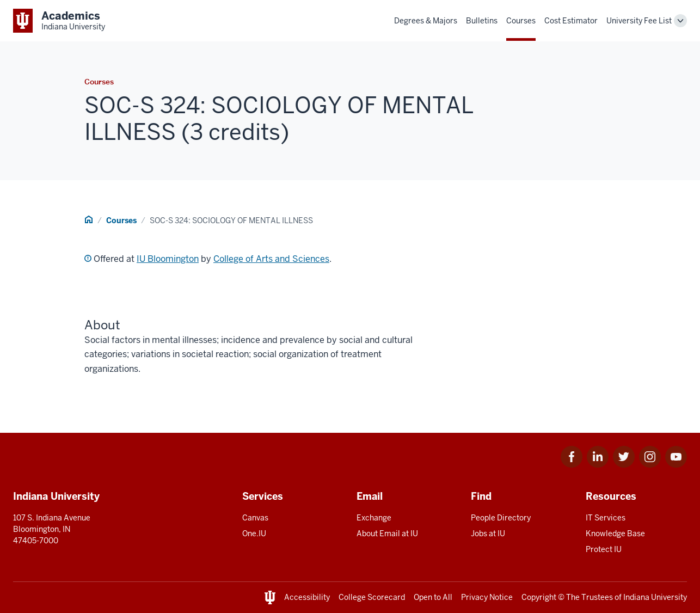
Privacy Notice (487, 597)
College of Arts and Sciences (271, 259)
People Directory (501, 518)
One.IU (254, 534)
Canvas (255, 518)
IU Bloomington (168, 259)
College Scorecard (372, 597)
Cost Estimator (571, 21)
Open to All (433, 597)
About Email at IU (387, 534)
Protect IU (604, 549)
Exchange (374, 518)
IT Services (606, 518)
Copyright (539, 597)
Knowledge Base (615, 534)
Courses (521, 21)
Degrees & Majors (426, 21)
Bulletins (482, 21)
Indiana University (655, 597)
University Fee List (639, 21)
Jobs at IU (488, 534)
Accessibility (307, 597)
